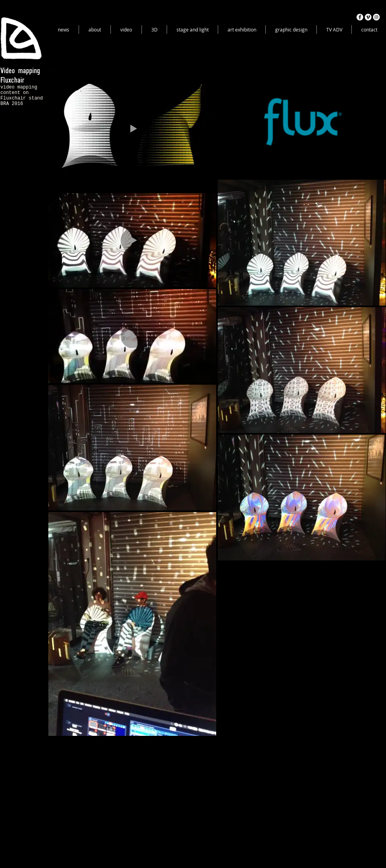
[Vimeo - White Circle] (368, 17)
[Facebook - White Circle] (360, 17)
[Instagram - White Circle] (376, 17)
